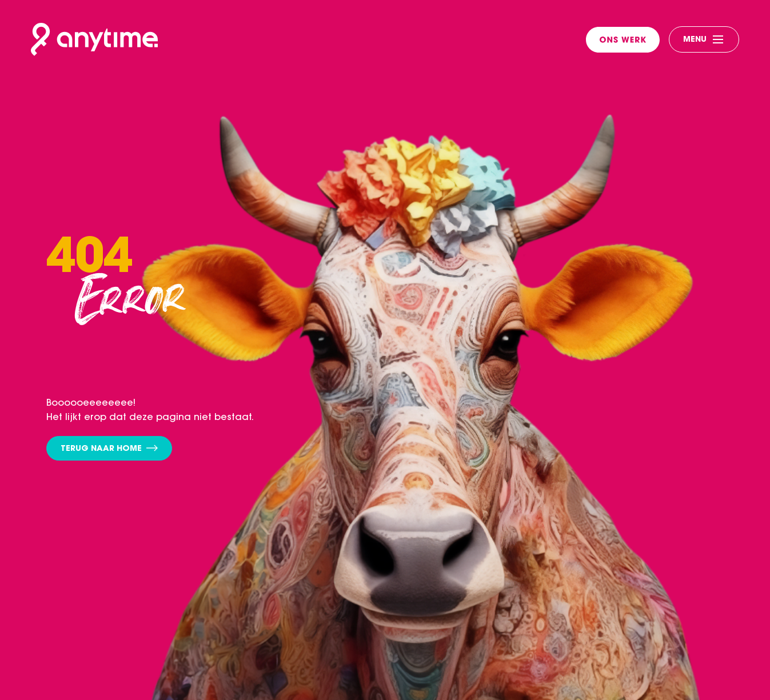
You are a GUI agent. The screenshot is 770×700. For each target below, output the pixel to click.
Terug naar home (109, 449)
